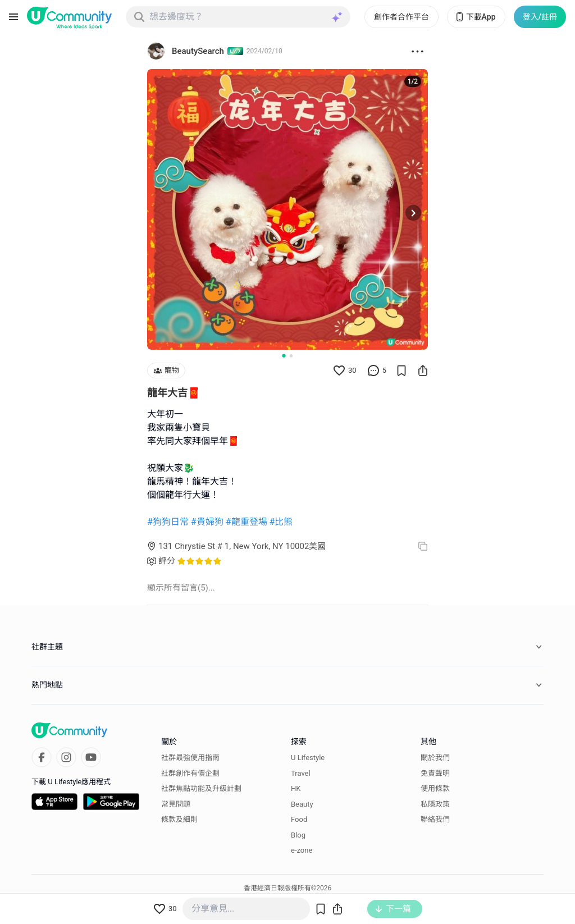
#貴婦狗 (207, 522)
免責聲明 (435, 773)
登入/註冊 (540, 17)
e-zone (302, 850)
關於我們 (435, 758)
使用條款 (435, 788)
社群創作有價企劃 (190, 773)
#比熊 (281, 522)
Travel (301, 773)
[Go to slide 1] (284, 355)
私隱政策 (435, 804)
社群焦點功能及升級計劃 (201, 788)
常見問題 (176, 804)
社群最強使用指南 (190, 758)
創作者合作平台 (401, 17)
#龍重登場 (247, 522)
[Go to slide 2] (291, 356)
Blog (298, 835)
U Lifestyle (308, 758)
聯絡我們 (435, 819)
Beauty (302, 804)
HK (296, 788)
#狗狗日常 (168, 522)
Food (299, 819)
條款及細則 (179, 819)
